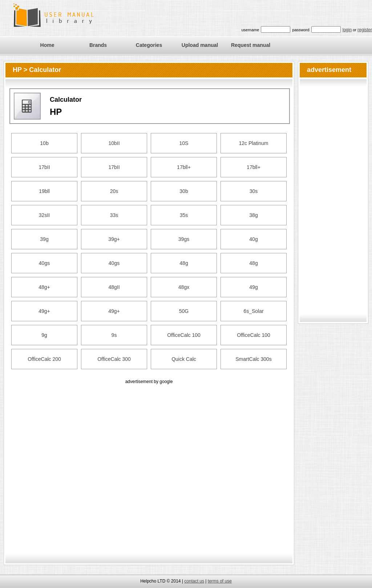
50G (184, 311)
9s (114, 335)
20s (114, 191)
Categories (149, 45)
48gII (114, 287)
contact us (194, 581)
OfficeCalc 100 (184, 335)
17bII (44, 167)
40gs (44, 263)
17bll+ (184, 167)
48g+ (44, 287)
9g (44, 335)
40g (253, 239)
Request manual (251, 45)
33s (114, 215)
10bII (114, 143)
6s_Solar (253, 311)
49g (253, 287)
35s (184, 215)
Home (47, 45)
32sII (44, 215)
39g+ (114, 239)
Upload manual (200, 45)
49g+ (44, 311)
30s (254, 191)
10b (44, 143)
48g (184, 263)
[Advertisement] (77, 463)
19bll (44, 191)
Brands (98, 45)
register (365, 30)
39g (44, 239)
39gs (184, 239)
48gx (184, 287)
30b (184, 191)
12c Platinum (254, 143)
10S (184, 143)
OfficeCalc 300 (114, 359)
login (347, 30)
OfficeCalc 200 (44, 359)
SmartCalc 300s (254, 359)
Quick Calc (184, 359)
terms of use (220, 581)
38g (253, 215)
